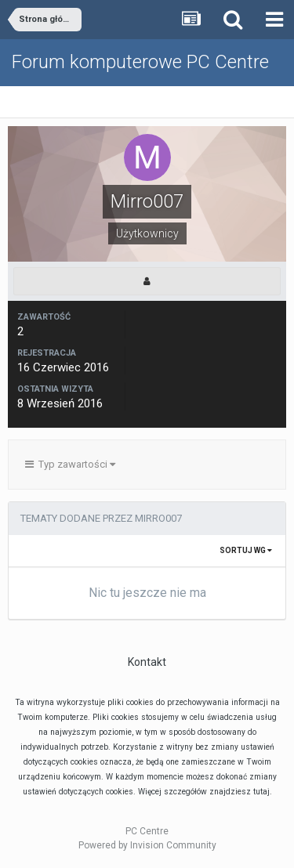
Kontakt (147, 662)
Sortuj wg (246, 550)
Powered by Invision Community (147, 845)
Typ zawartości (70, 464)
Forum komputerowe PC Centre (140, 62)
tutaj (261, 792)
